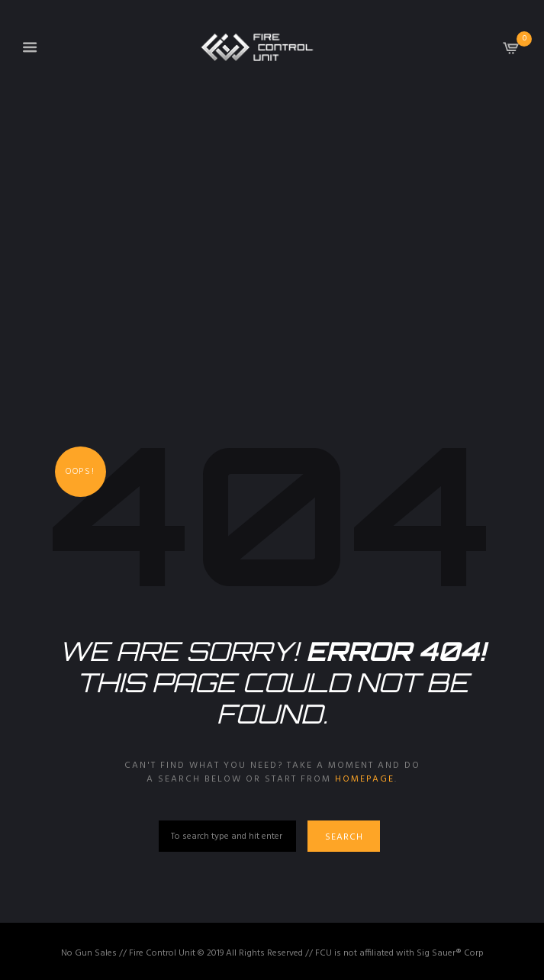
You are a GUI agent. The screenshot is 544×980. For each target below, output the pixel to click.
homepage (365, 779)
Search (344, 837)
